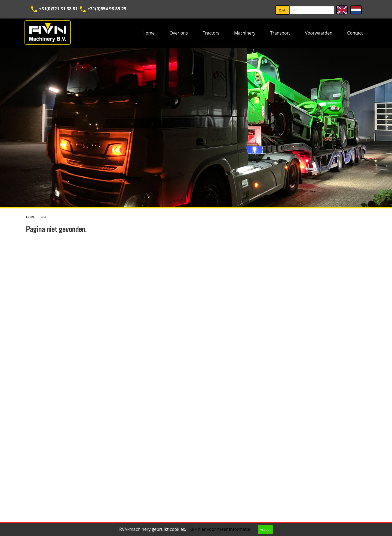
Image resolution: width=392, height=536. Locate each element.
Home (148, 33)
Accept (265, 529)
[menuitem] (149, 33)
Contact (355, 33)
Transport (280, 33)
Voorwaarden (319, 33)
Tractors (211, 33)
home (31, 217)
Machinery (245, 33)
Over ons (179, 33)
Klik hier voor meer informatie (220, 529)
